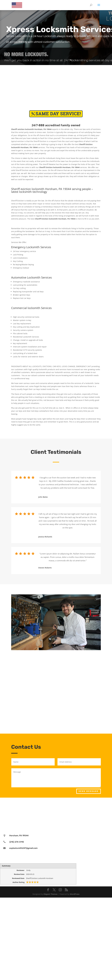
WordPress (75, 894)
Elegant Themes (51, 894)
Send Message (89, 791)
